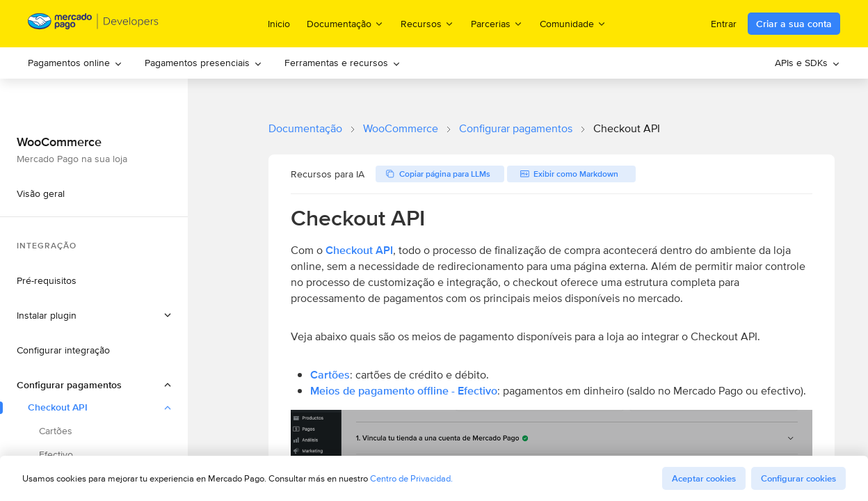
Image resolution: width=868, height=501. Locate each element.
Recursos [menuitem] (427, 23)
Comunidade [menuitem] (573, 23)
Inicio (279, 24)
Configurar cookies (798, 478)
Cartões (330, 375)
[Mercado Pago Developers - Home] (94, 24)
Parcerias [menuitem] (497, 23)
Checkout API (359, 250)
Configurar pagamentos (516, 128)
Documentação (305, 128)
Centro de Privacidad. (411, 478)
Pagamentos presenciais (203, 63)
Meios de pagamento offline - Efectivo (404, 391)
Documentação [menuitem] (345, 23)
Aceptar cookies (704, 478)
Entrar (724, 24)
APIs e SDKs (807, 63)
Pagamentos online (75, 63)
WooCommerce (401, 128)
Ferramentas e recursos (343, 63)
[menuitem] (75, 63)
